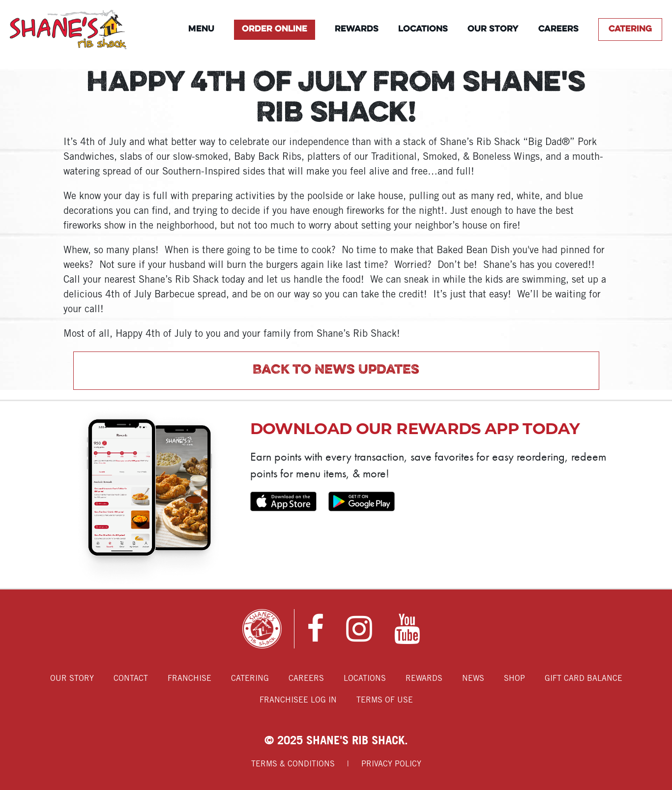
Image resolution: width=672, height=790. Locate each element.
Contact (131, 679)
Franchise (190, 679)
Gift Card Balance (584, 679)
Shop (514, 679)
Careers (558, 29)
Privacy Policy (391, 764)
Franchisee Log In (298, 700)
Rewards (357, 29)
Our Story (493, 29)
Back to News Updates (336, 370)
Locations (423, 29)
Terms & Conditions (293, 764)
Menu (201, 29)
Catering (630, 29)
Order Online (275, 29)
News (473, 679)
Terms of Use (385, 700)
